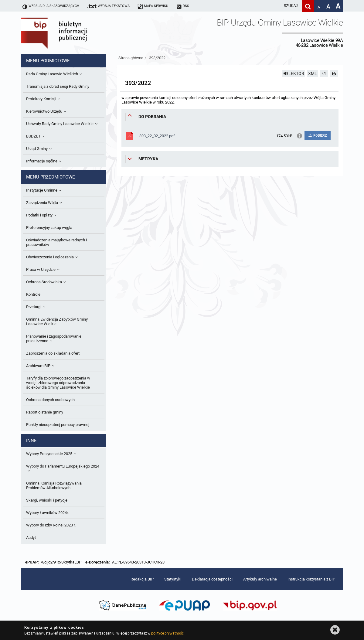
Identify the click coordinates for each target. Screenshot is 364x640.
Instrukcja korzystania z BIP (311, 579)
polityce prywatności (168, 633)
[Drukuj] (334, 73)
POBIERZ (317, 136)
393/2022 (157, 58)
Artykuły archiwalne (260, 579)
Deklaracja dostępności (212, 579)
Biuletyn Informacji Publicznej (71, 33)
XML (313, 73)
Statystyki (173, 579)
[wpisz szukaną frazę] (276, 6)
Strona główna (131, 58)
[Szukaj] (308, 6)
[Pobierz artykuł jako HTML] (324, 73)
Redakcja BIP (142, 579)
